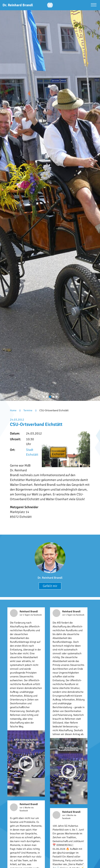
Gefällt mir (50, 586)
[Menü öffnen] (94, 5)
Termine (28, 410)
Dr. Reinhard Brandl (50, 578)
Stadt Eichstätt (32, 452)
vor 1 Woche (25, 808)
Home (13, 410)
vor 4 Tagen (25, 615)
